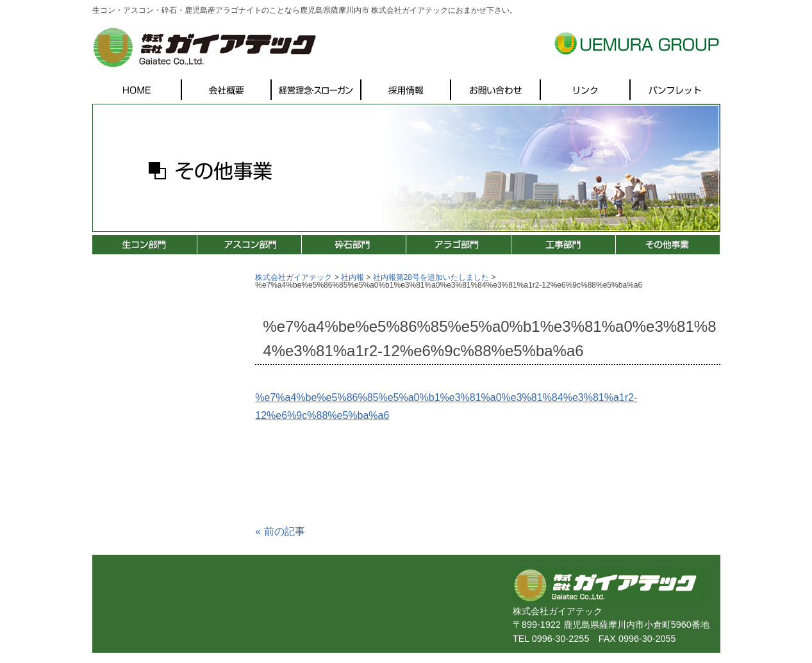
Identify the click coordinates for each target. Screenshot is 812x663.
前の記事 (280, 531)
